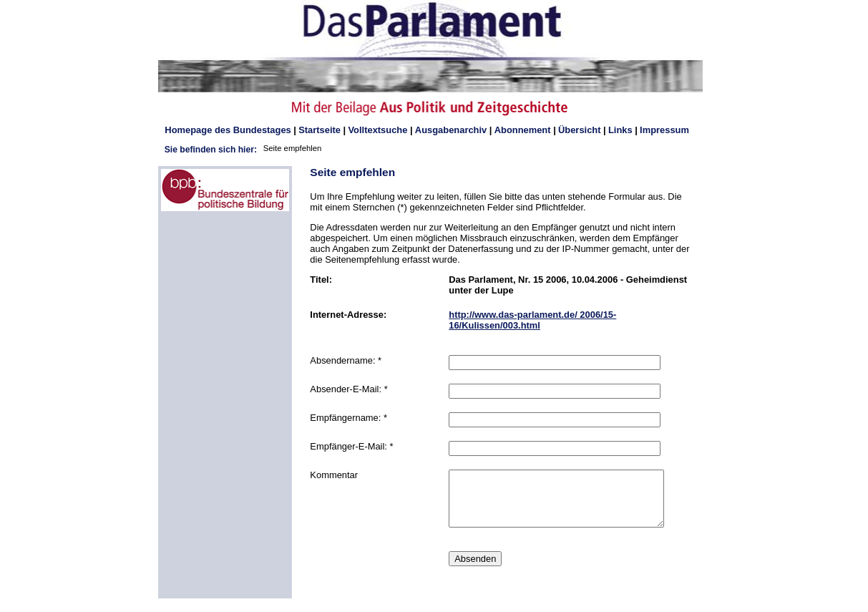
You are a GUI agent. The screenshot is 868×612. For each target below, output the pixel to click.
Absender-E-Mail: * (348, 389)
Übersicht (580, 130)
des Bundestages (228, 130)
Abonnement (523, 130)
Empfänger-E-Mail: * (351, 446)
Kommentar (334, 475)
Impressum (664, 130)
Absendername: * (346, 360)
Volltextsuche (377, 130)
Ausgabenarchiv (451, 130)
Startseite (320, 130)
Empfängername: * (348, 418)
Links (620, 130)
